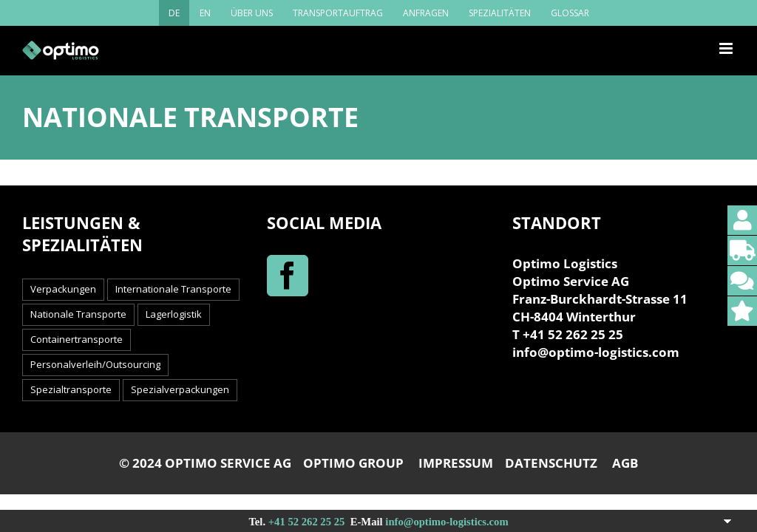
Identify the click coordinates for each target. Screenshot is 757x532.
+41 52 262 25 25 (307, 522)
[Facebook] (288, 276)
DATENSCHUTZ (551, 463)
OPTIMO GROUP (353, 463)
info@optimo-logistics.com (447, 522)
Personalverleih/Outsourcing (95, 364)
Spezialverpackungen (180, 389)
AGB (625, 463)
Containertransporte (77, 339)
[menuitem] (174, 13)
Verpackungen (63, 289)
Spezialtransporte (71, 389)
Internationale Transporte (173, 289)
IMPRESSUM (456, 463)
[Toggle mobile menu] (727, 48)
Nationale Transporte (78, 314)
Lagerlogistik (174, 314)
